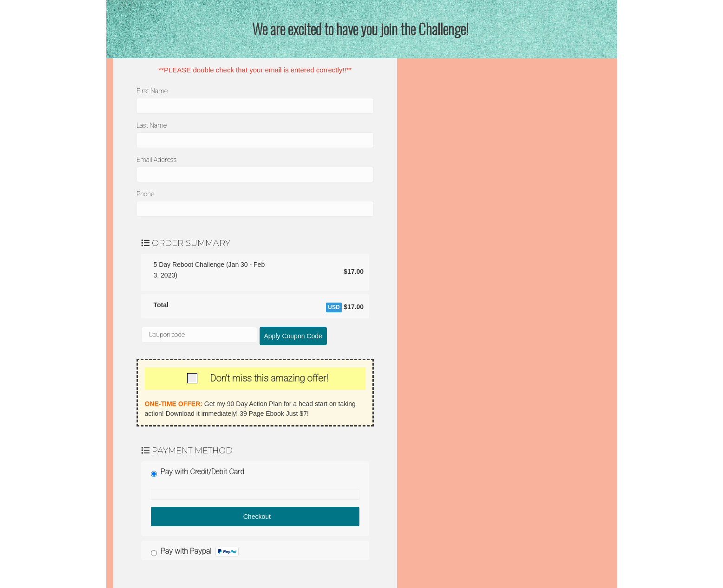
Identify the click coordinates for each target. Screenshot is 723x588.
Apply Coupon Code (293, 336)
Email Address (157, 160)
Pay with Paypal (200, 552)
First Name (152, 91)
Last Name (152, 125)
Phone (145, 194)
